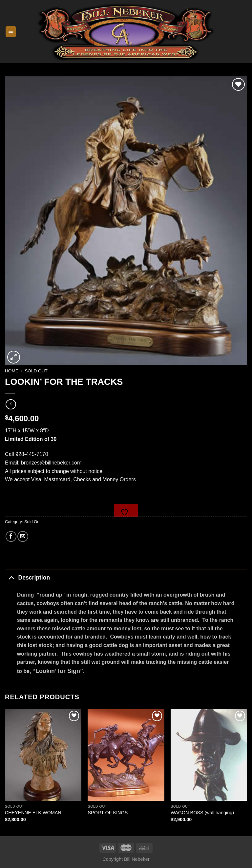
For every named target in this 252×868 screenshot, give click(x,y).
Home (12, 371)
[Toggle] (11, 577)
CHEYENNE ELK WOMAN (33, 813)
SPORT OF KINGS (108, 813)
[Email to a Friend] (23, 536)
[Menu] (11, 32)
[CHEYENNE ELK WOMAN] (43, 755)
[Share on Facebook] (11, 536)
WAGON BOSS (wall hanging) (202, 813)
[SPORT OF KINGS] (126, 755)
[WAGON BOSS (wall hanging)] (209, 755)
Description (27, 577)
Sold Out (36, 371)
